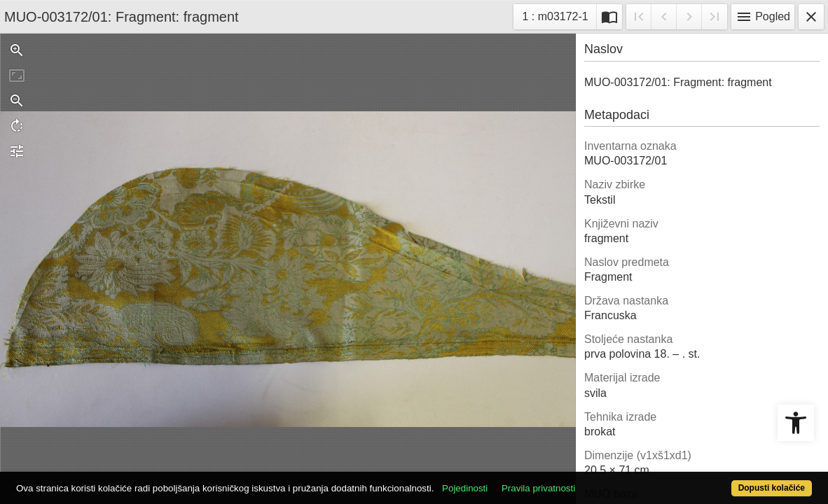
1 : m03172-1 (559, 15)
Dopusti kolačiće (726, 481)
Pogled (763, 17)
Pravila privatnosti (580, 481)
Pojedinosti (506, 481)
